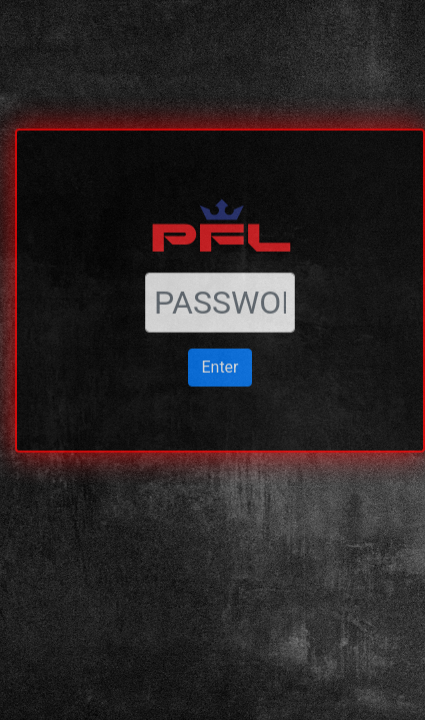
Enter (219, 333)
